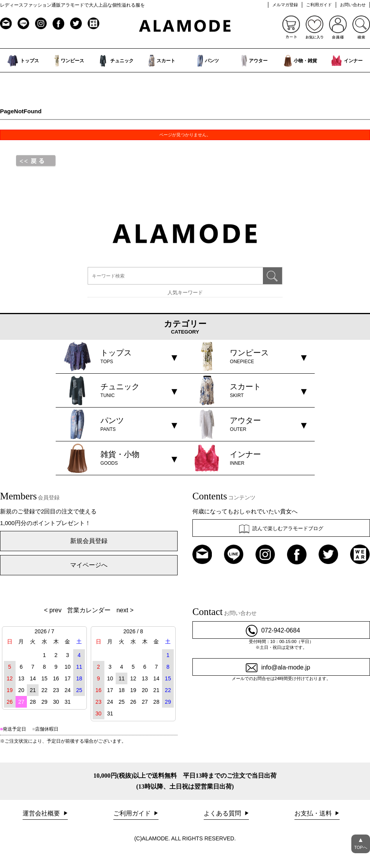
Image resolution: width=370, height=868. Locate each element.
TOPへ (361, 842)
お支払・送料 (314, 813)
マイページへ (89, 565)
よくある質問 (223, 813)
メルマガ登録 (285, 5)
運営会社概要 (42, 813)
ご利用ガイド (319, 5)
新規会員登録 (89, 541)
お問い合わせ (353, 5)
